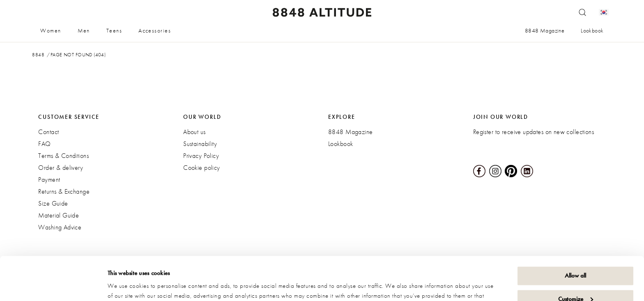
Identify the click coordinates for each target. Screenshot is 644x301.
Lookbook (592, 30)
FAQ (44, 144)
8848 (38, 55)
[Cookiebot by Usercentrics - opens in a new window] (53, 285)
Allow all (575, 232)
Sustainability (200, 144)
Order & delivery (61, 168)
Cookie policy (201, 168)
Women (51, 30)
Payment (49, 179)
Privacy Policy (201, 156)
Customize (576, 255)
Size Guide (53, 203)
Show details (123, 285)
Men (84, 30)
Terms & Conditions (63, 156)
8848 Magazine (545, 30)
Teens (114, 30)
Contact (48, 132)
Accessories (155, 30)
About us (194, 132)
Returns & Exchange (64, 191)
